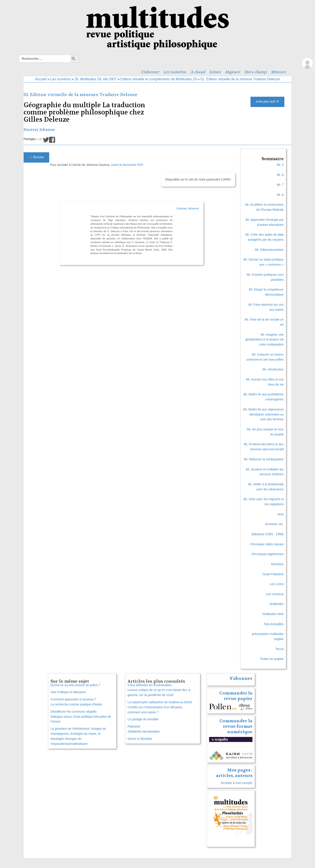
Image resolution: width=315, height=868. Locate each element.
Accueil (41, 79)
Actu (281, 514)
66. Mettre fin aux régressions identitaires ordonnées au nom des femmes (263, 414)
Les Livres (277, 584)
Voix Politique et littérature (68, 692)
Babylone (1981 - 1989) (268, 534)
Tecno (279, 649)
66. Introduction (273, 369)
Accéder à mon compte (237, 783)
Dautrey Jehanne (39, 130)
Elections (277, 564)
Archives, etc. (275, 524)
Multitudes (277, 604)
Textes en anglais (272, 659)
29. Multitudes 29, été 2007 (95, 79)
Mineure (279, 72)
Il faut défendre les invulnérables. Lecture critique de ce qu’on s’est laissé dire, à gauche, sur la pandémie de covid (159, 690)
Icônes (215, 72)
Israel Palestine (273, 574)
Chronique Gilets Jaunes (267, 544)
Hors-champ (256, 72)
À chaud (198, 72)
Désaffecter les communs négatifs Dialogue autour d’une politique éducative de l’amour (81, 717)
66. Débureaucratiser (269, 250)
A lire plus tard (267, 102)
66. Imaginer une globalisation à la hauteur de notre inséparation (264, 340)
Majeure (233, 72)
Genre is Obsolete (140, 739)
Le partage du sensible (143, 719)
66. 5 (280, 165)
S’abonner (150, 72)
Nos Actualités (274, 624)
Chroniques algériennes (268, 554)
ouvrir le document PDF (127, 165)
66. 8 (280, 195)
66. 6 (280, 175)
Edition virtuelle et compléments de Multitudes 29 (159, 79)
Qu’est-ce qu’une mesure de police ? (75, 685)
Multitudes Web (273, 614)
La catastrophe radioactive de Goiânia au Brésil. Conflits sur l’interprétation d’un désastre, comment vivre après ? (160, 707)
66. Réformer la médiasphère (264, 459)
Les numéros (175, 72)
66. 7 (280, 185)
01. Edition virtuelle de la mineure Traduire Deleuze (240, 79)
